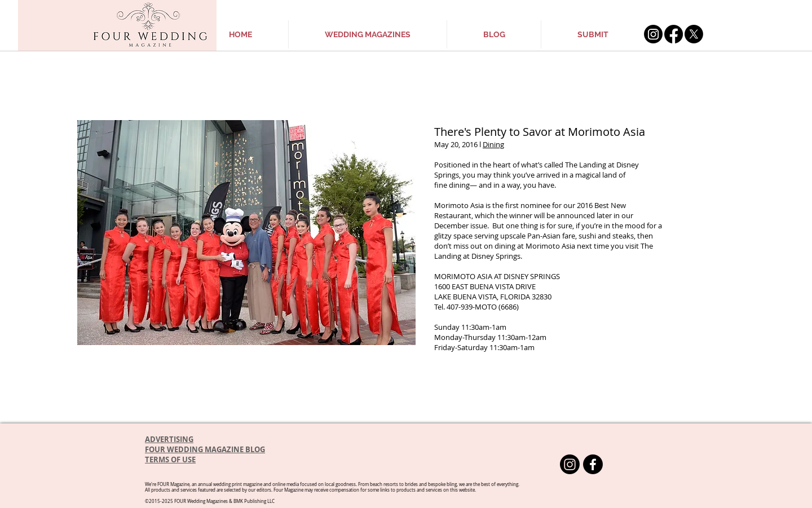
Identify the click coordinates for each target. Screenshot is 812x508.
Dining (493, 144)
